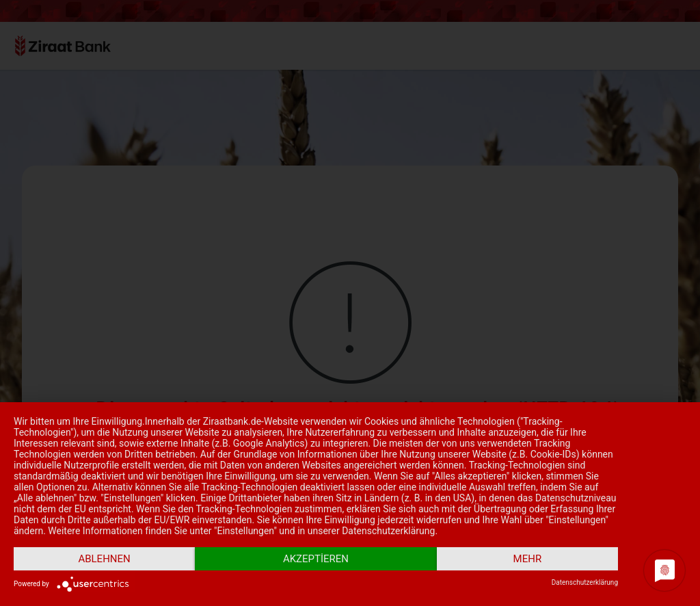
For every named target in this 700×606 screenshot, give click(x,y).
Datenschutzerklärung (585, 582)
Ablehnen (104, 559)
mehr (528, 559)
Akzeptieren (316, 559)
